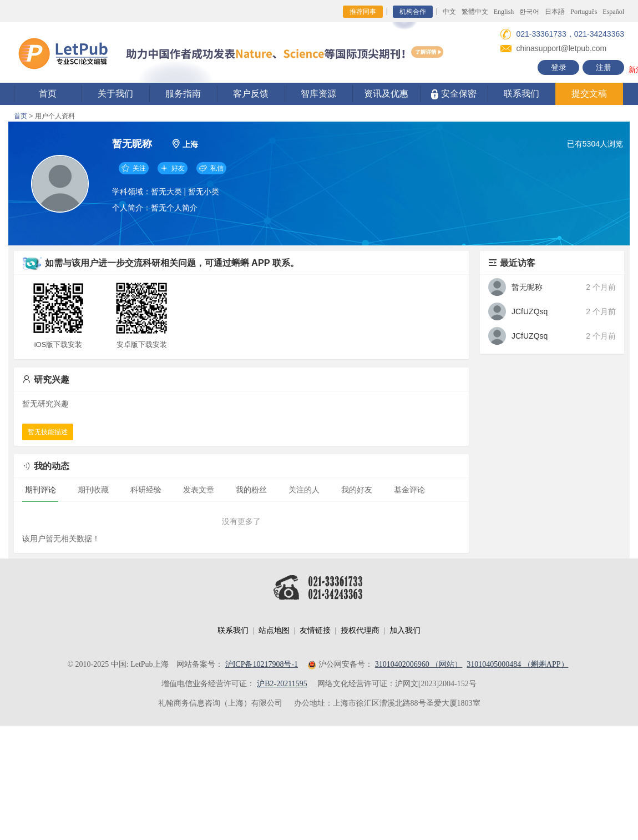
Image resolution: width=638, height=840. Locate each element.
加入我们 (405, 630)
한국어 (529, 12)
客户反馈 (251, 94)
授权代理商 (360, 630)
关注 (134, 168)
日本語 (555, 12)
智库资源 (318, 94)
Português (584, 12)
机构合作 (413, 12)
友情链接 (315, 630)
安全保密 (454, 94)
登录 (559, 67)
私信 (211, 168)
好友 (173, 168)
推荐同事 (363, 12)
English (504, 12)
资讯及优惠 (386, 94)
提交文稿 (589, 94)
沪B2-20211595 (282, 684)
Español (613, 12)
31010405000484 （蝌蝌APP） (517, 664)
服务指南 (183, 94)
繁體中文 (475, 12)
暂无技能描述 (48, 432)
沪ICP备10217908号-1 (262, 664)
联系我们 (521, 94)
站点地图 (274, 630)
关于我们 (115, 94)
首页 (48, 94)
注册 (604, 67)
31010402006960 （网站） (419, 664)
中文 (449, 12)
